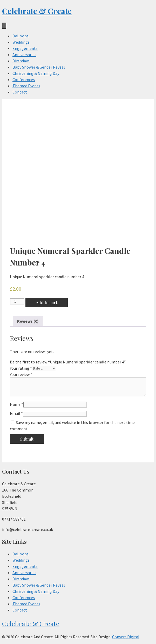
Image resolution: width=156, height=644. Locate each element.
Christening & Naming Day (36, 73)
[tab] (28, 321)
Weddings (21, 42)
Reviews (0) (28, 321)
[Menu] (4, 26)
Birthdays (21, 61)
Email (16, 413)
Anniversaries (24, 55)
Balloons (21, 36)
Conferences (24, 79)
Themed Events (26, 86)
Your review (21, 374)
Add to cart (47, 303)
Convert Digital (126, 637)
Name (16, 404)
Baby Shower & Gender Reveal (39, 67)
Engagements (25, 48)
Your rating (21, 368)
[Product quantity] (17, 301)
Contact (20, 92)
